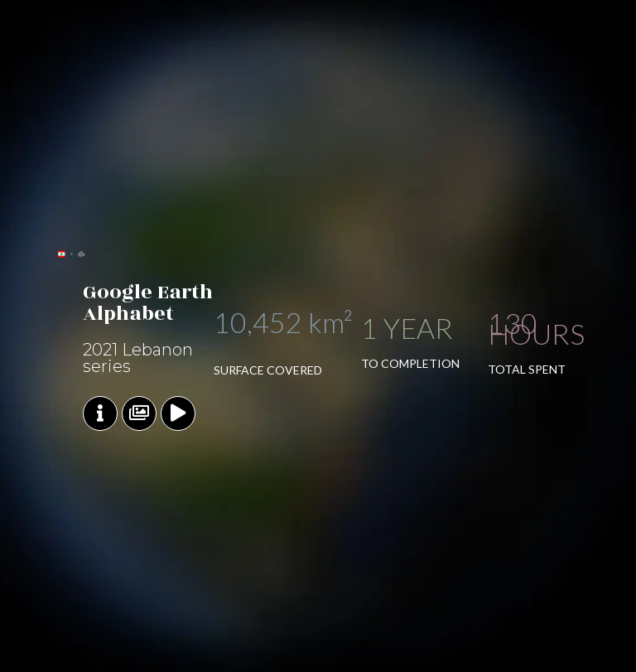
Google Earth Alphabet (148, 303)
